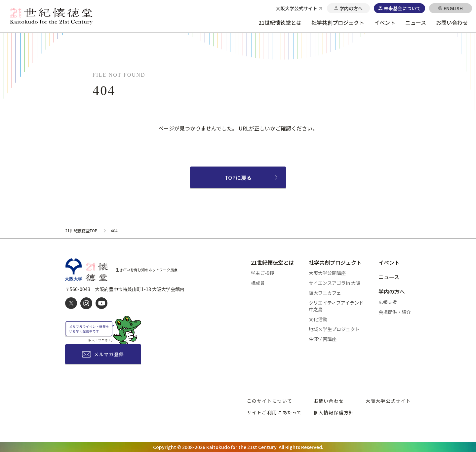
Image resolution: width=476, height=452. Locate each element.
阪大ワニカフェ (325, 293)
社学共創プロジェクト (338, 22)
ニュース (416, 22)
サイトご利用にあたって (275, 412)
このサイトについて (270, 401)
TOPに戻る (238, 177)
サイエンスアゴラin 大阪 (335, 283)
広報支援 (388, 302)
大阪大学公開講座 (327, 273)
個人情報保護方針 (334, 412)
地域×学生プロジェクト (334, 329)
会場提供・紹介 (395, 312)
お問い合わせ (452, 22)
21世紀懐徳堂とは (280, 22)
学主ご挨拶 (262, 273)
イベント (385, 22)
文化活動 (318, 319)
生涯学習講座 (323, 339)
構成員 (258, 283)
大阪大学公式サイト (388, 401)
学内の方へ (392, 291)
